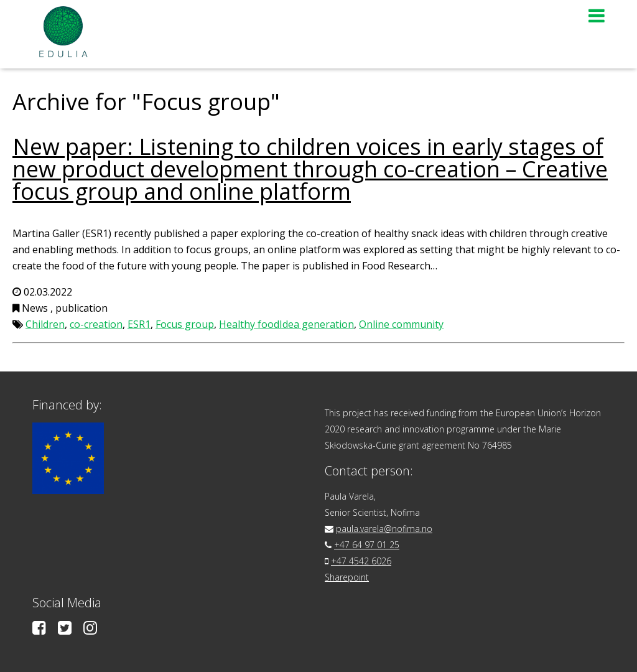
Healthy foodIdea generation (286, 324)
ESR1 (139, 324)
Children (45, 324)
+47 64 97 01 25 (367, 545)
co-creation (96, 324)
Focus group (185, 324)
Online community (401, 324)
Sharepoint (347, 577)
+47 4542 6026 (361, 561)
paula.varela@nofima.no (384, 529)
